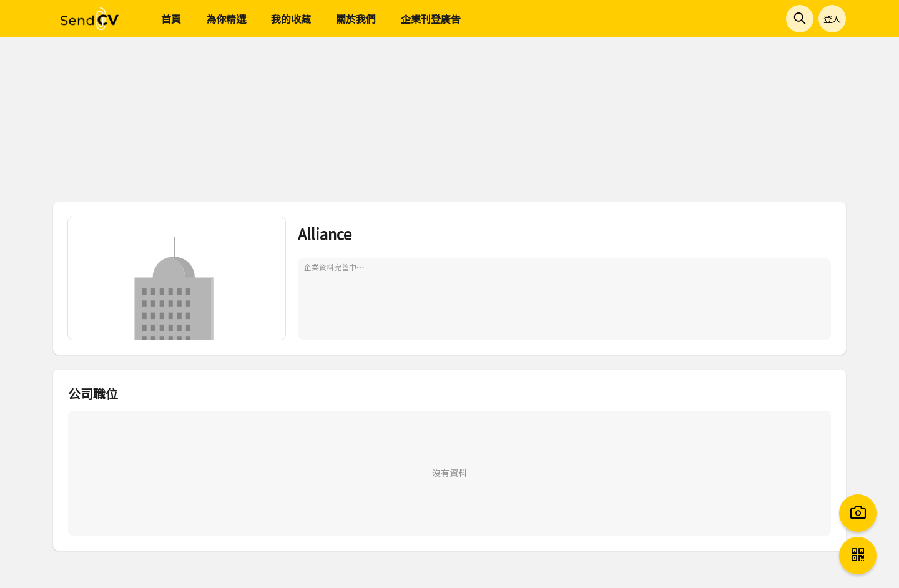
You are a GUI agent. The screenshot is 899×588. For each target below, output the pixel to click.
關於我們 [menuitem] (356, 19)
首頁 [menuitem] (171, 19)
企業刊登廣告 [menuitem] (431, 19)
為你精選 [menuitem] (226, 19)
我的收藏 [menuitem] (291, 19)
